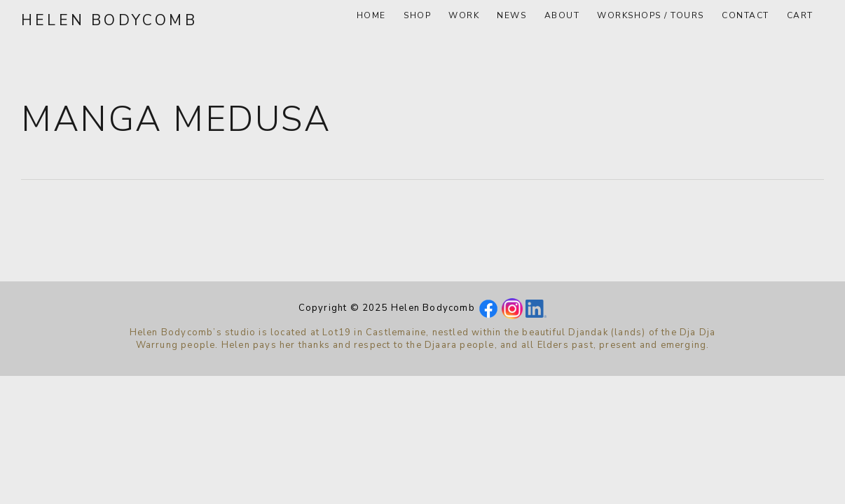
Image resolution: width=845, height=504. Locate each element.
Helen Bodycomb (109, 20)
